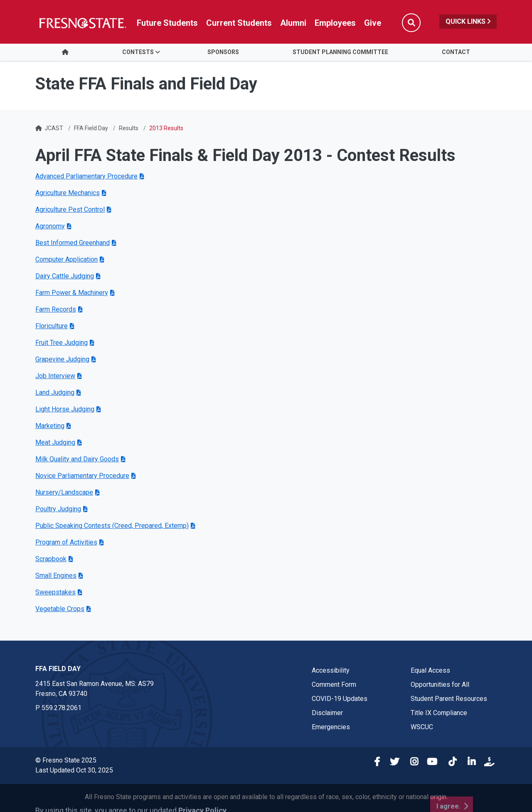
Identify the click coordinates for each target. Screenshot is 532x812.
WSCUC (422, 727)
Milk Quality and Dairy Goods (77, 459)
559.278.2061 (62, 708)
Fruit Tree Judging (62, 343)
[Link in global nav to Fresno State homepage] (82, 23)
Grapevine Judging (62, 359)
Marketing (50, 426)
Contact (456, 52)
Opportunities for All (440, 685)
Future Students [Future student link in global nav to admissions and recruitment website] (167, 23)
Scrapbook (51, 559)
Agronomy (50, 226)
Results (129, 128)
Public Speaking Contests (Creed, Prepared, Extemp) (112, 526)
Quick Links (468, 21)
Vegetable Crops (60, 609)
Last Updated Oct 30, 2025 (74, 770)
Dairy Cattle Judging (65, 276)
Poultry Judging (58, 509)
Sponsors (223, 52)
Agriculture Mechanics (68, 193)
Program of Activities (66, 542)
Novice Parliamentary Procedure (82, 476)
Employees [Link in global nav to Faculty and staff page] (335, 23)
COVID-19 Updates (340, 699)
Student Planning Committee (340, 52)
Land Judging (55, 392)
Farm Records (56, 309)
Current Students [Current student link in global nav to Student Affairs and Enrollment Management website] (239, 23)
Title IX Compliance (439, 713)
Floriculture (52, 326)
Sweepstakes (55, 592)
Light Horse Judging (65, 409)
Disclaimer (327, 713)
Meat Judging (55, 442)
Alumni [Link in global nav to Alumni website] (293, 23)
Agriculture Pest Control (70, 209)
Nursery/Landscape (64, 492)
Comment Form (334, 685)
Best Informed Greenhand (73, 243)
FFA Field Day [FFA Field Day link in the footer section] (58, 669)
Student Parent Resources (449, 699)
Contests (138, 52)
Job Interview (55, 376)
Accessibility (331, 670)
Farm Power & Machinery (72, 293)
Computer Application (66, 259)
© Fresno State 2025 (66, 760)
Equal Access (430, 670)
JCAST (54, 128)
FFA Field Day (91, 128)
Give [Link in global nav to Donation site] (373, 23)
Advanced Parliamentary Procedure (86, 176)
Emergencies (331, 727)
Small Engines (56, 576)
